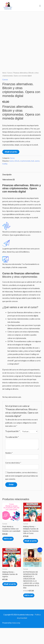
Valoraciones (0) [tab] (8, 196)
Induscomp (16, 639)
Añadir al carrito (11, 168)
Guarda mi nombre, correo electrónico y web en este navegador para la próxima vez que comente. (22, 492)
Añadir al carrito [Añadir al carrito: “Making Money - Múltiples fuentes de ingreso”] (10, 600)
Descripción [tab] (7, 191)
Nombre (9, 469)
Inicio (4, 89)
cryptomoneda (25, 177)
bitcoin (17, 177)
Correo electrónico (13, 479)
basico (12, 177)
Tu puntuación (12, 447)
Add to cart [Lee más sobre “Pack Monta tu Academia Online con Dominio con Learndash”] (8, 555)
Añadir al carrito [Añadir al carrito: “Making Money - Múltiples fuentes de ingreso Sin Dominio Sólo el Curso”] (31, 557)
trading (5, 180)
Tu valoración (12, 453)
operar (37, 177)
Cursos (10, 89)
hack (33, 177)
